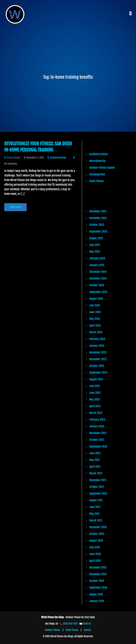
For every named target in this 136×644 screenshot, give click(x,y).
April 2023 (95, 406)
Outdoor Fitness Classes (102, 168)
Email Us (87, 624)
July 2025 (95, 245)
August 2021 (96, 500)
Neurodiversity (97, 161)
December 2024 (98, 272)
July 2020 (95, 547)
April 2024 (95, 326)
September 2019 (98, 588)
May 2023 (95, 399)
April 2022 (95, 467)
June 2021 (95, 507)
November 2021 (98, 480)
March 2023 (96, 413)
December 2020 (98, 527)
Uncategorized (97, 174)
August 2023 (96, 379)
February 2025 (97, 258)
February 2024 (97, 339)
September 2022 (98, 446)
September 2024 (98, 292)
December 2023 (98, 352)
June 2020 (95, 554)
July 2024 (95, 305)
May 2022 (95, 460)
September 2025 (98, 231)
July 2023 (95, 386)
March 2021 (96, 520)
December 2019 (98, 567)
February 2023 (97, 420)
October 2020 (97, 534)
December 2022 (98, 433)
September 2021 (98, 494)
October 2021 (97, 487)
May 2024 (95, 319)
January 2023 (97, 426)
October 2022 (97, 440)
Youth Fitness (97, 181)
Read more (15, 207)
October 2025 (97, 225)
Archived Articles (58, 158)
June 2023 (95, 393)
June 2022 (95, 453)
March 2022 (96, 473)
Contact (87, 630)
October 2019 (97, 581)
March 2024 (96, 332)
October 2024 (97, 285)
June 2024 (95, 312)
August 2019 (96, 594)
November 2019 (98, 574)
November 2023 (98, 359)
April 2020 (95, 561)
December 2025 (98, 211)
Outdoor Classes (53, 630)
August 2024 (96, 299)
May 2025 (95, 252)
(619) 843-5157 (70, 624)
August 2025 (96, 238)
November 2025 (98, 218)
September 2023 (98, 373)
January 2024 (97, 346)
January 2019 (97, 601)
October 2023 (97, 366)
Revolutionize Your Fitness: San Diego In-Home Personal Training (38, 147)
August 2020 (96, 541)
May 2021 (95, 514)
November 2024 (98, 279)
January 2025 (97, 265)
